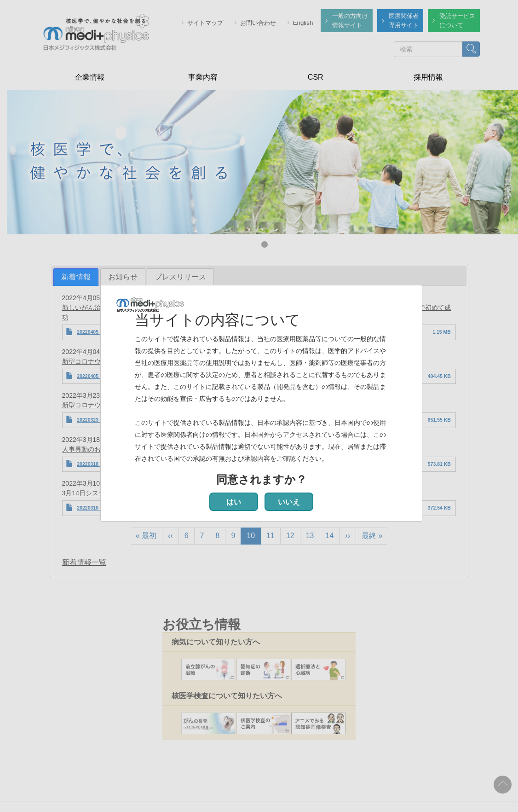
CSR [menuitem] (316, 77)
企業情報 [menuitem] (90, 77)
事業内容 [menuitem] (203, 77)
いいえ (289, 502)
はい (234, 502)
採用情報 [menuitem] (428, 77)
